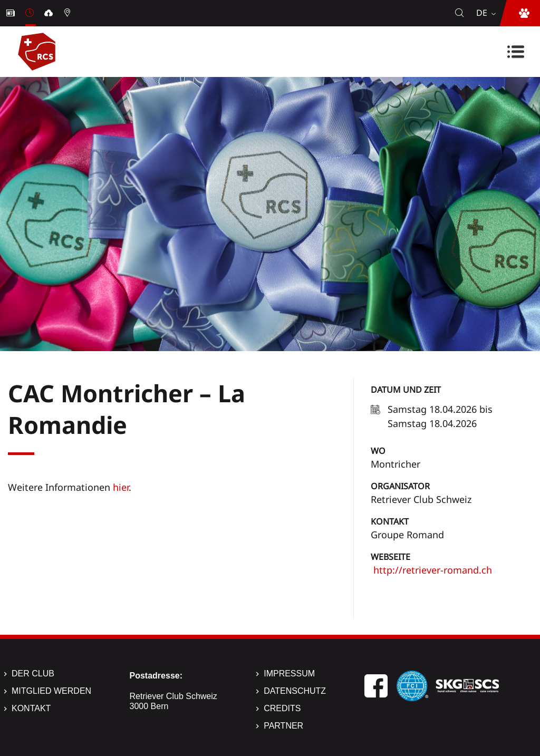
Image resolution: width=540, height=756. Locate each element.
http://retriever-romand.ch (431, 570)
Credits (282, 708)
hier (121, 487)
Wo (378, 451)
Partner (283, 726)
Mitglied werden (51, 691)
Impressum (289, 673)
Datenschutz (295, 691)
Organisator (400, 486)
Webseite (390, 557)
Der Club (33, 673)
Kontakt (390, 521)
